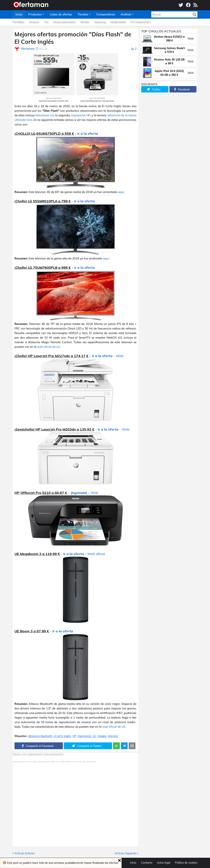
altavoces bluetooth (40, 736)
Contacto (147, 863)
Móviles (85, 22)
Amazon (34, 22)
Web (120, 356)
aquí (121, 192)
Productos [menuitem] (35, 14)
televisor (113, 736)
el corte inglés (62, 736)
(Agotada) (79, 493)
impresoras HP (81, 115)
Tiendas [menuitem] (83, 14)
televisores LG (44, 115)
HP (74, 736)
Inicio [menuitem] (19, 14)
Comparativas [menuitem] (106, 14)
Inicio (133, 863)
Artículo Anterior (25, 853)
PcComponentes (141, 22)
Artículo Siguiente (126, 853)
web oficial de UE (114, 727)
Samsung (100, 22)
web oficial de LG (48, 347)
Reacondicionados (65, 22)
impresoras (84, 736)
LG (94, 736)
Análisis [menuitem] (126, 14)
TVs (46, 22)
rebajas (102, 736)
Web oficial (96, 554)
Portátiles (18, 22)
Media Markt (118, 22)
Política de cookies (186, 863)
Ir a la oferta (88, 134)
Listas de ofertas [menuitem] (61, 14)
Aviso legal (164, 863)
